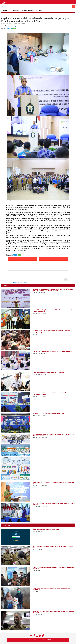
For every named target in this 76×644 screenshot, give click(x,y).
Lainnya (39, 10)
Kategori (6, 10)
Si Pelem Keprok (27, 10)
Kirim (66, 280)
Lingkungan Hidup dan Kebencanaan (16, 26)
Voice (54, 259)
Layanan (15, 10)
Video (22, 259)
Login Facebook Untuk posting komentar (18, 282)
